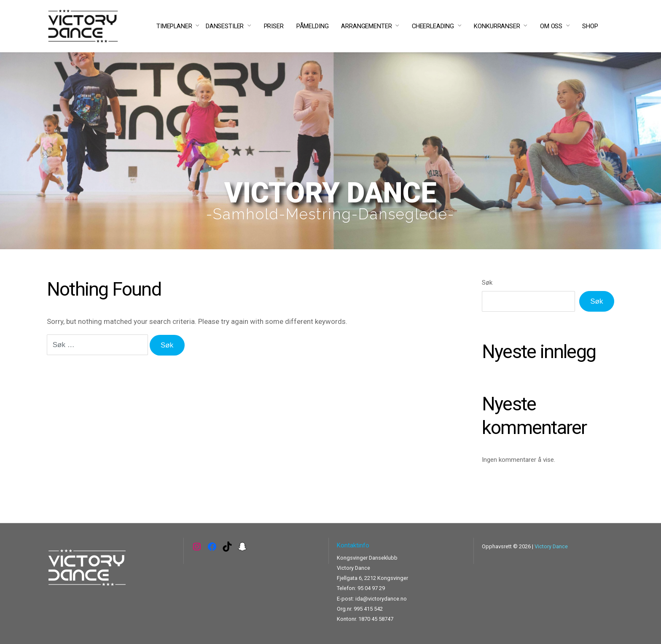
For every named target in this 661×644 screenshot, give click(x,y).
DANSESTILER (225, 26)
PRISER (274, 26)
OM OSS (551, 26)
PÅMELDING (313, 26)
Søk (487, 283)
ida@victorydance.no (381, 599)
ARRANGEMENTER (366, 26)
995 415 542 (368, 609)
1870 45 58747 (376, 619)
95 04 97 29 (371, 588)
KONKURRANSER (497, 26)
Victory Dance (551, 546)
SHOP (590, 26)
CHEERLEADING (433, 26)
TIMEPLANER (174, 26)
